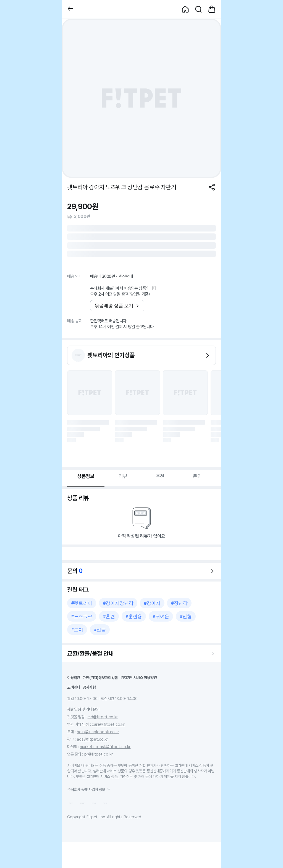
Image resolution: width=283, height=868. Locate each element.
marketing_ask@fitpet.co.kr (105, 747)
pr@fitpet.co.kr (99, 754)
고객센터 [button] (74, 687)
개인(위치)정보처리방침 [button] (100, 678)
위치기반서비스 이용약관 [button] (139, 678)
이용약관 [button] (74, 678)
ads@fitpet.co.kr (92, 739)
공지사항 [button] (89, 687)
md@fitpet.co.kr (103, 717)
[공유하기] (212, 187)
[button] (70, 9)
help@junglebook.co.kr (98, 732)
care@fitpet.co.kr (108, 724)
